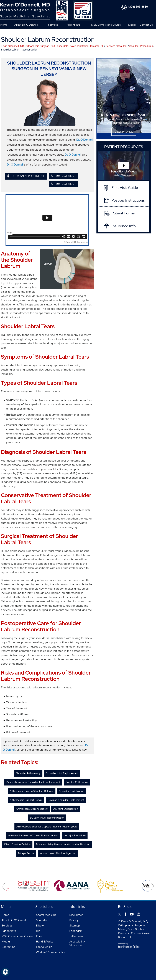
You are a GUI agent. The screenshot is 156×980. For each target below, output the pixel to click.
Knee (39, 936)
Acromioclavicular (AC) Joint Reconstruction (33, 836)
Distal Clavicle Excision (17, 844)
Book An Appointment (28, 176)
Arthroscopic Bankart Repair (26, 800)
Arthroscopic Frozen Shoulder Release (32, 791)
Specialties (44, 907)
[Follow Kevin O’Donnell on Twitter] (119, 914)
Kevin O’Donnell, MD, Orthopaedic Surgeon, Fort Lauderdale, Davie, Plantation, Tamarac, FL (52, 46)
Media (132, 25)
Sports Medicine (46, 915)
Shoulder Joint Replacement (62, 773)
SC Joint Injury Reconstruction (47, 818)
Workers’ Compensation (51, 952)
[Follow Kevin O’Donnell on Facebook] (125, 914)
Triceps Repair (26, 853)
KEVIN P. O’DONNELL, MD (124, 115)
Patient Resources (124, 147)
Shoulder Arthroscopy (28, 773)
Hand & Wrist (44, 942)
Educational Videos (124, 173)
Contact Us (146, 25)
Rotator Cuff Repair (77, 782)
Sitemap (75, 926)
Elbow (40, 926)
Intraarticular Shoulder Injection (58, 853)
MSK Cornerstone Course (106, 25)
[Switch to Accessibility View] (5, 972)
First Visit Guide (125, 188)
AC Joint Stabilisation (66, 809)
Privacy (74, 920)
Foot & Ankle (44, 947)
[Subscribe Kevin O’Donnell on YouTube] (132, 914)
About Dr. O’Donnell (26, 25)
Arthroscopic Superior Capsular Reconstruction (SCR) (47, 827)
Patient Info (73, 25)
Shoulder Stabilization (72, 791)
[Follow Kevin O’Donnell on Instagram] (139, 914)
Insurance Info (124, 226)
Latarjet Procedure (75, 836)
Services (53, 25)
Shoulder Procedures (141, 46)
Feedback (76, 931)
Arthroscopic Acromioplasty (32, 809)
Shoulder (122, 46)
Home (4, 25)
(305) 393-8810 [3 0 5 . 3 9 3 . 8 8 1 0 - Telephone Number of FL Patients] (138, 7)
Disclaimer (76, 915)
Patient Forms (123, 213)
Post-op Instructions (128, 200)
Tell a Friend (77, 936)
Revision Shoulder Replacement (66, 800)
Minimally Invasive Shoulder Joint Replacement (33, 782)
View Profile (124, 132)
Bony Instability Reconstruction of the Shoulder (63, 844)
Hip (38, 931)
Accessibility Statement (77, 943)
